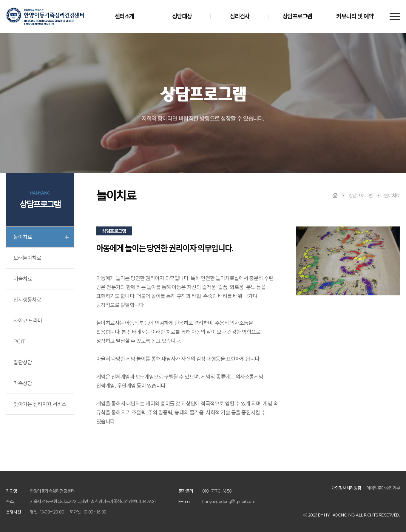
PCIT (19, 341)
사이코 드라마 (28, 321)
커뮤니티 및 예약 (355, 16)
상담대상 (182, 16)
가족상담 (23, 383)
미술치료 (23, 279)
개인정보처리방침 (346, 488)
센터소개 (124, 16)
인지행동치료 (27, 300)
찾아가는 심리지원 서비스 (40, 404)
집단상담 (23, 362)
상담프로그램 (297, 16)
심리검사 (240, 16)
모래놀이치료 (27, 258)
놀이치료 (23, 237)
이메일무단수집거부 (383, 488)
